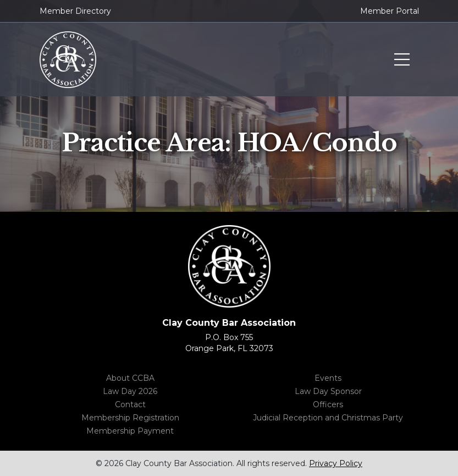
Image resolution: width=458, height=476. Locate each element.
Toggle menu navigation (402, 60)
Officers (328, 404)
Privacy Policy (336, 463)
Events (328, 378)
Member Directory (75, 11)
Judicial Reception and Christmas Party (328, 418)
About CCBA (130, 378)
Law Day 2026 (130, 391)
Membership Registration (130, 418)
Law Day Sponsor (328, 391)
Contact (130, 404)
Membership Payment (130, 431)
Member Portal (390, 11)
